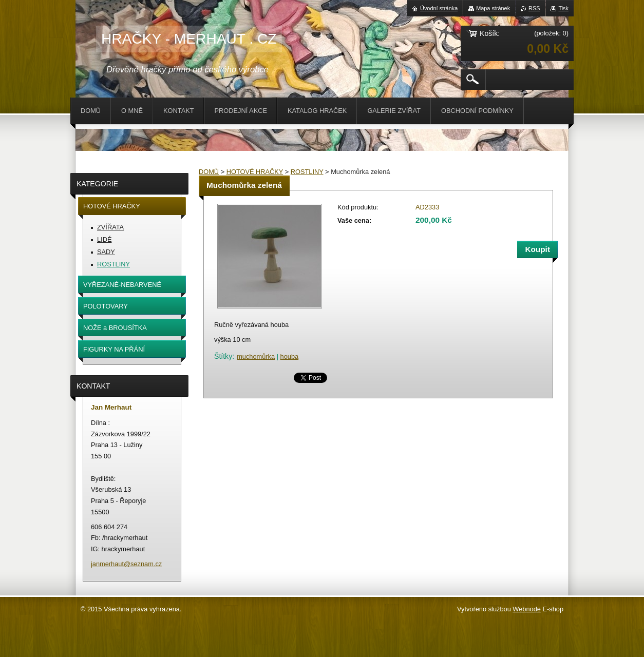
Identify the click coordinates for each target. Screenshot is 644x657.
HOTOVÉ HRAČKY (255, 172)
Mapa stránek (493, 8)
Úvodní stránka (439, 8)
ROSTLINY (307, 172)
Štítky (223, 356)
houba (290, 356)
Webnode (527, 609)
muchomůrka (256, 356)
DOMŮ (209, 172)
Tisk (563, 8)
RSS (534, 8)
